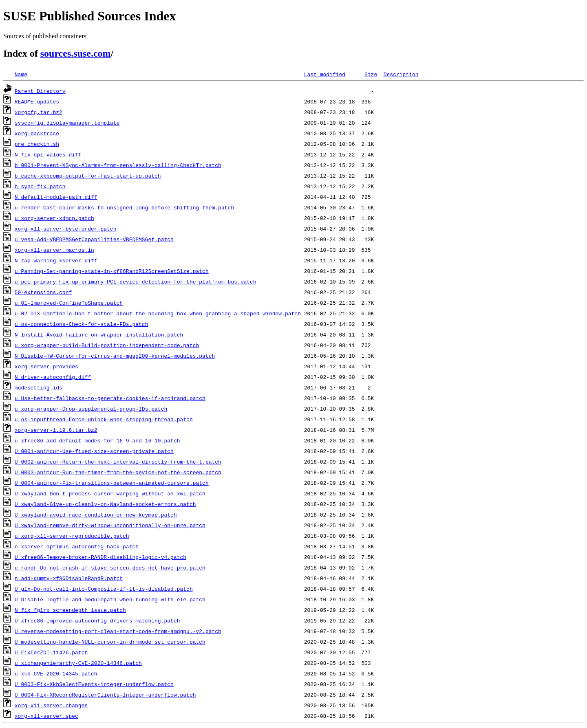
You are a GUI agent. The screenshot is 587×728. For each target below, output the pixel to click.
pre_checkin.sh (37, 144)
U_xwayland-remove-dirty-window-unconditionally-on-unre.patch (110, 525)
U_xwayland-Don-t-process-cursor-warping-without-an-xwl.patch (110, 493)
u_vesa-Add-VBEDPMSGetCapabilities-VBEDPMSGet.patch (94, 239)
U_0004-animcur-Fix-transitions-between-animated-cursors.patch (112, 483)
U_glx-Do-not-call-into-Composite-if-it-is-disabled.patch (104, 589)
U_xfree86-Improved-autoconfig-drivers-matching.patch (97, 620)
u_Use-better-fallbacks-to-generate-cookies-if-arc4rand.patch (110, 398)
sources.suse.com (76, 53)
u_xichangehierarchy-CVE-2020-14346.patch (78, 663)
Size (371, 74)
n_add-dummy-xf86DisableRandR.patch (69, 578)
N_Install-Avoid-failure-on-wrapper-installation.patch (99, 334)
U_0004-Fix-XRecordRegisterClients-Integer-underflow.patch (105, 695)
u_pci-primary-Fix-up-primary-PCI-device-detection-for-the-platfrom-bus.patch (136, 282)
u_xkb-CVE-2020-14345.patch (56, 673)
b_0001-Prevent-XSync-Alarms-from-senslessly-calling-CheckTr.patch (118, 165)
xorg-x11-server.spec (46, 716)
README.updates (37, 101)
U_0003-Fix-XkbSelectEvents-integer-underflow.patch (94, 684)
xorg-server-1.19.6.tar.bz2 (56, 430)
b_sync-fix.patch (40, 186)
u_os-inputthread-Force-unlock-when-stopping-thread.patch (104, 419)
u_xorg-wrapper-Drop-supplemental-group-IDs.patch (91, 409)
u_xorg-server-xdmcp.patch (54, 218)
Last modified (325, 74)
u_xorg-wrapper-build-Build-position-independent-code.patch (107, 345)
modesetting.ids (39, 387)
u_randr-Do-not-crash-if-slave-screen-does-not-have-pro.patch (110, 567)
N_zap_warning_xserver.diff (56, 260)
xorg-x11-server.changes (51, 705)
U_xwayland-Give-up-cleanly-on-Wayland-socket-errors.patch (105, 504)
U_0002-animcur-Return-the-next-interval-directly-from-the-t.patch (118, 462)
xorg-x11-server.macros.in (54, 250)
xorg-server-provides (46, 366)
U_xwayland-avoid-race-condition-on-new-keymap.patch (96, 515)
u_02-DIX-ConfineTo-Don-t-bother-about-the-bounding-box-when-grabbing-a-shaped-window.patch (158, 313)
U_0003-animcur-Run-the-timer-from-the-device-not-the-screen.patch (118, 472)
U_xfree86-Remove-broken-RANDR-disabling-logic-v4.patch (100, 557)
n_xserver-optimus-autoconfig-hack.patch (77, 546)
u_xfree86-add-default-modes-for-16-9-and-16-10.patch (97, 440)
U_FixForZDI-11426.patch (51, 652)
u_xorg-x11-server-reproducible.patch (72, 536)
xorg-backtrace (37, 133)
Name (21, 74)
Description (401, 74)
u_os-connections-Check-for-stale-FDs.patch (82, 324)
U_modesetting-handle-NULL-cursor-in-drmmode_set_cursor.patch (110, 642)
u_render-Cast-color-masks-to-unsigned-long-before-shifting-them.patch (124, 207)
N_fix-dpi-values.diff (48, 154)
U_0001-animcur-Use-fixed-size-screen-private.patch (94, 451)
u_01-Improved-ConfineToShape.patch (69, 303)
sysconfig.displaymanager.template (67, 123)
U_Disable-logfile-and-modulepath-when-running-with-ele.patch (110, 599)
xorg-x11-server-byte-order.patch (66, 229)
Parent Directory (40, 91)
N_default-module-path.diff (56, 197)
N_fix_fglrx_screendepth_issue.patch (70, 610)
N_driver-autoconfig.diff (53, 377)
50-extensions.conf (43, 292)
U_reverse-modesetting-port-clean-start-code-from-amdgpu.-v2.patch (118, 631)
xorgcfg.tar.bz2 (39, 112)
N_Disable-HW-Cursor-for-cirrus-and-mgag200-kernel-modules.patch (115, 356)
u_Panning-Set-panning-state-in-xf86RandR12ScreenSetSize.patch (112, 271)
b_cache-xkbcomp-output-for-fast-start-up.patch (88, 176)
